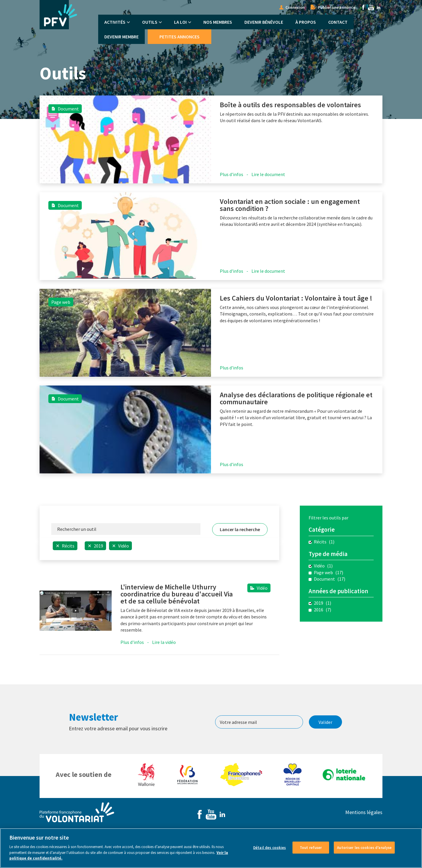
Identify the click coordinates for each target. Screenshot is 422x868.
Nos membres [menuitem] (218, 22)
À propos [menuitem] (306, 22)
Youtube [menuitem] (371, 7)
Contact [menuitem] (338, 22)
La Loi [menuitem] (180, 22)
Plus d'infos (232, 174)
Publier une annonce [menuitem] (337, 7)
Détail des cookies (269, 847)
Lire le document (268, 174)
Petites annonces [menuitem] (179, 37)
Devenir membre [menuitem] (121, 37)
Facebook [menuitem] (363, 7)
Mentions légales (364, 812)
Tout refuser (311, 847)
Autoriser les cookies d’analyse (364, 847)
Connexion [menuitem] (295, 7)
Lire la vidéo (164, 642)
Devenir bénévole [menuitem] (264, 22)
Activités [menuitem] (115, 22)
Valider (325, 722)
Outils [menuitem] (150, 22)
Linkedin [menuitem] (379, 7)
